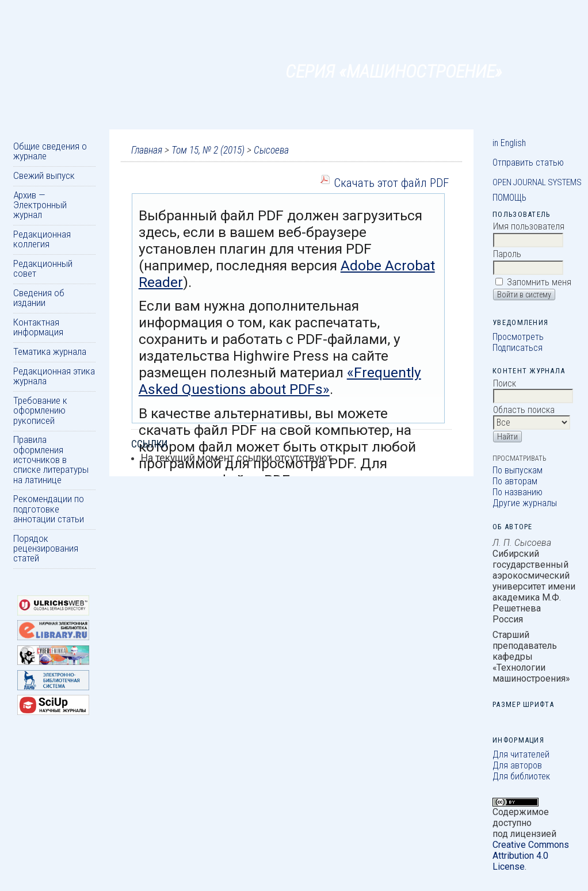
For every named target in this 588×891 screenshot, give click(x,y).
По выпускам (518, 470)
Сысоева (271, 150)
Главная (147, 150)
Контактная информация (38, 327)
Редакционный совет (43, 268)
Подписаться (518, 348)
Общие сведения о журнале (50, 151)
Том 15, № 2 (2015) (208, 150)
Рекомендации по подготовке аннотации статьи (49, 509)
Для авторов (517, 765)
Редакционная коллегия (42, 239)
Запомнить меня (539, 282)
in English (509, 143)
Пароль (507, 254)
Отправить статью (528, 162)
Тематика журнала (50, 351)
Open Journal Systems (537, 182)
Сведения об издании (39, 298)
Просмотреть (518, 337)
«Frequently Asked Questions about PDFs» (280, 381)
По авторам (515, 481)
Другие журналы (525, 503)
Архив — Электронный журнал (40, 205)
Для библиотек (521, 776)
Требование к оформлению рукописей (40, 410)
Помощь (509, 198)
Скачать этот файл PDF (391, 183)
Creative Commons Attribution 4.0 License (531, 856)
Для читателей (521, 754)
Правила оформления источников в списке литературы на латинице (51, 459)
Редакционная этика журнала (54, 376)
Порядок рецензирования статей (46, 548)
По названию (518, 492)
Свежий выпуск (44, 175)
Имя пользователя (529, 226)
